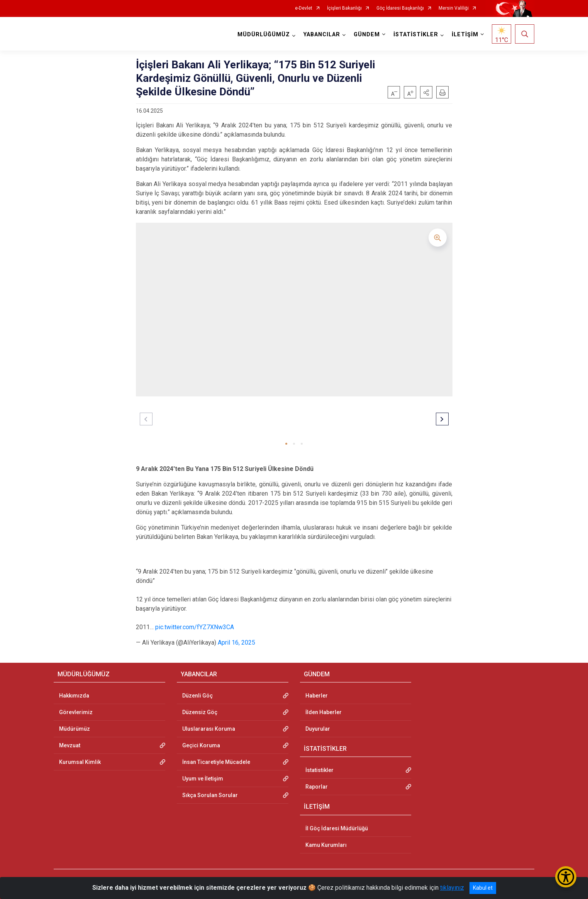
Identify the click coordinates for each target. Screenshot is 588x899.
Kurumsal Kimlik (80, 762)
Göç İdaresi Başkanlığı (400, 8)
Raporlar (317, 787)
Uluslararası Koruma (209, 729)
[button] (426, 92)
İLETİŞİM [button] (465, 35)
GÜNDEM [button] (367, 35)
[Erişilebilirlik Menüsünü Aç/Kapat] (566, 877)
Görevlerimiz (76, 712)
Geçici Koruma (201, 745)
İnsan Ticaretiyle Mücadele (216, 762)
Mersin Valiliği (454, 8)
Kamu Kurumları (326, 845)
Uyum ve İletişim (203, 779)
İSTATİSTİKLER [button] (416, 35)
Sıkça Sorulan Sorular (210, 795)
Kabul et (483, 888)
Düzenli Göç (197, 696)
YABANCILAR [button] (322, 35)
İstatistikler (319, 770)
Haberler (317, 696)
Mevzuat (70, 745)
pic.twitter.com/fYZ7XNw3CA (195, 627)
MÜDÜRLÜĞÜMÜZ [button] (264, 35)
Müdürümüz (75, 729)
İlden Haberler (324, 712)
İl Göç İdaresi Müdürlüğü (337, 828)
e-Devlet (304, 8)
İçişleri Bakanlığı (344, 8)
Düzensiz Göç (200, 712)
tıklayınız (452, 888)
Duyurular (318, 729)
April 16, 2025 (236, 643)
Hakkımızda (74, 696)
